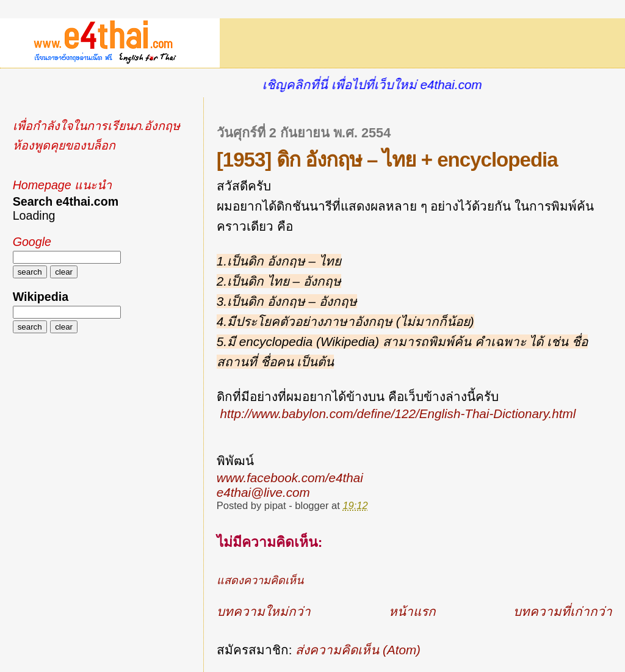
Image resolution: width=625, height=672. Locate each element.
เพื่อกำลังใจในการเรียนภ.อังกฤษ (96, 126)
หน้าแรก (412, 611)
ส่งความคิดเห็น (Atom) (358, 650)
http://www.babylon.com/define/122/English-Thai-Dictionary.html (398, 414)
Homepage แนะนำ (62, 185)
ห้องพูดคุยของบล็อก (64, 145)
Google (32, 242)
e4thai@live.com (263, 492)
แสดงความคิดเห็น (260, 580)
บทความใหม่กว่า (264, 611)
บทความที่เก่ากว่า (563, 611)
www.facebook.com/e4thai (290, 478)
